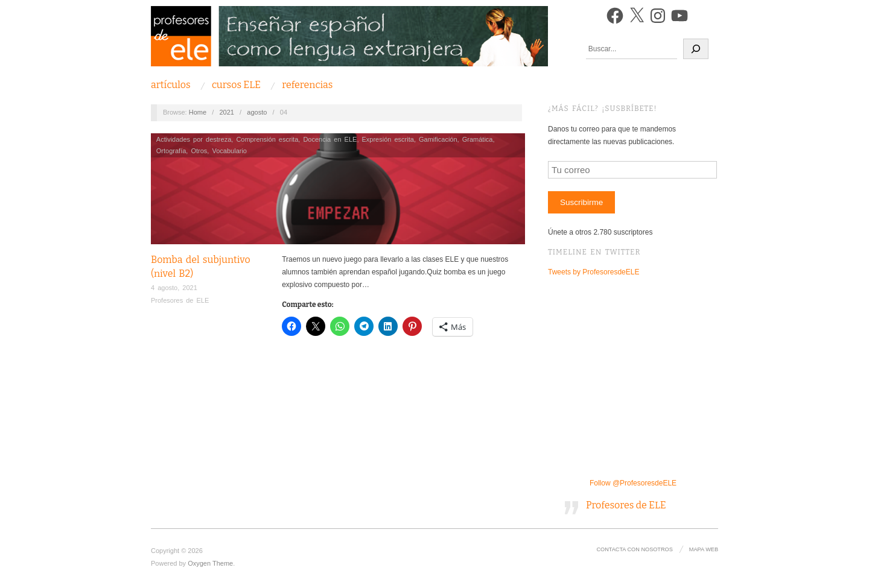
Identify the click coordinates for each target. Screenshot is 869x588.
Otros (199, 151)
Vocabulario (229, 151)
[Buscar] (696, 49)
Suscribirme (581, 202)
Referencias (307, 85)
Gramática (478, 139)
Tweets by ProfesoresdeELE (594, 272)
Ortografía (171, 151)
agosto (257, 112)
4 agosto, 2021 (174, 288)
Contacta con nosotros (634, 549)
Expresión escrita (388, 139)
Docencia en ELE (330, 139)
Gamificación (438, 139)
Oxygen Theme (210, 563)
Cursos (236, 85)
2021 (226, 112)
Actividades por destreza (194, 139)
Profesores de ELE (180, 300)
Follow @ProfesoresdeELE (633, 483)
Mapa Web (704, 549)
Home (198, 112)
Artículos (171, 85)
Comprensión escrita (267, 139)
